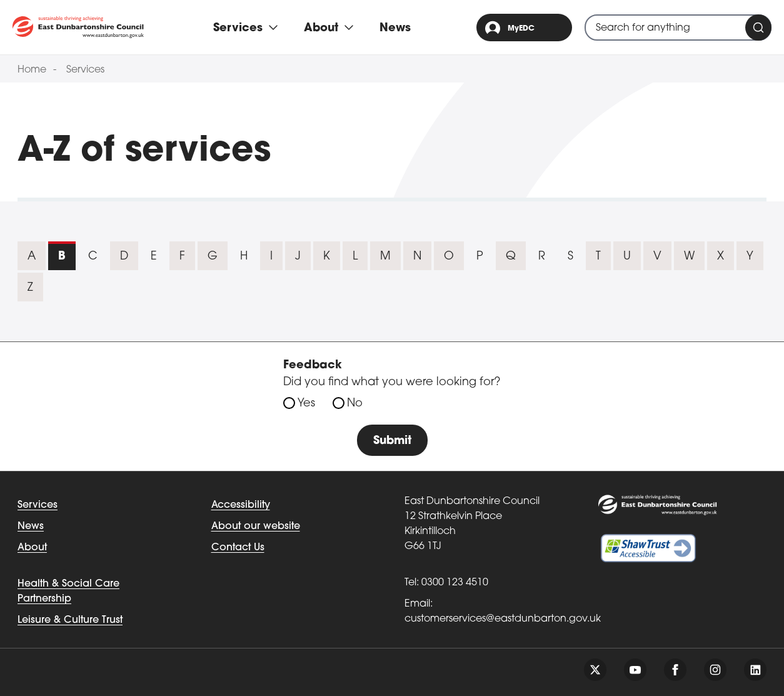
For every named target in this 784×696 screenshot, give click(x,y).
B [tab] (62, 257)
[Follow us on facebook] (675, 670)
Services (85, 70)
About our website (256, 527)
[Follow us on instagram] (715, 670)
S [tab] (570, 257)
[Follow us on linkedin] (755, 670)
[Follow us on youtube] (635, 670)
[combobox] (678, 28)
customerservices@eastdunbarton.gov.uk (503, 619)
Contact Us (238, 548)
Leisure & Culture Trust (70, 620)
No (355, 404)
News (395, 28)
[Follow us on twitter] (595, 670)
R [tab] (542, 257)
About (32, 548)
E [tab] (154, 257)
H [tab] (244, 257)
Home (32, 70)
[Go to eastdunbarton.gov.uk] (78, 27)
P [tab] (480, 257)
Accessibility (241, 505)
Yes (306, 404)
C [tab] (93, 257)
